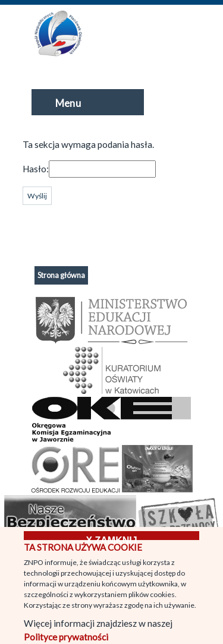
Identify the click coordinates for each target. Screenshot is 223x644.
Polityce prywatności (66, 637)
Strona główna (61, 275)
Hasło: (36, 169)
